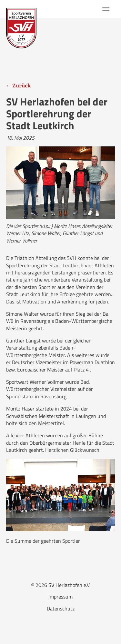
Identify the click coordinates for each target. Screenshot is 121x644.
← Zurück (18, 85)
